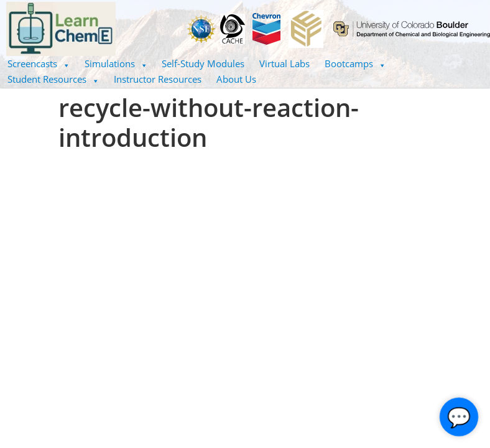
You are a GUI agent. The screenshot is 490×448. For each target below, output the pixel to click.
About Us (236, 79)
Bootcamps (355, 63)
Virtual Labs (284, 63)
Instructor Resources (158, 79)
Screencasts (39, 63)
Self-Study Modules (203, 63)
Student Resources (53, 79)
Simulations (116, 63)
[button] (39, 64)
